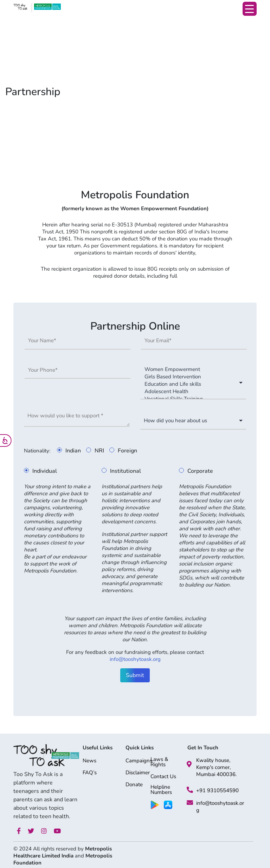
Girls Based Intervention (190, 377)
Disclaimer (138, 773)
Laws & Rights (159, 762)
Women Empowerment (190, 369)
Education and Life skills (190, 384)
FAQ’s (90, 773)
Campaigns (139, 761)
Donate (134, 785)
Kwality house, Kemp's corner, (213, 764)
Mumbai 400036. (216, 774)
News (89, 761)
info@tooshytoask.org (135, 659)
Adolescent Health (190, 392)
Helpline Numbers (161, 790)
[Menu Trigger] (250, 9)
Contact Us (163, 777)
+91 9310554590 (217, 790)
